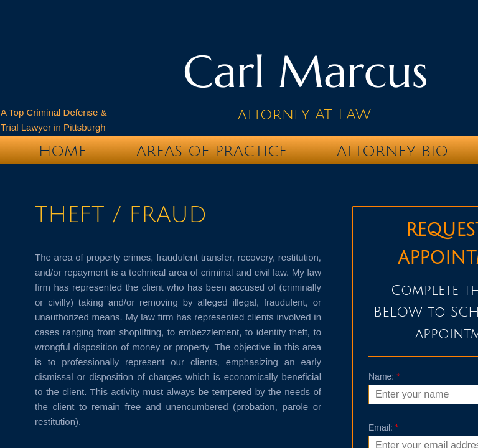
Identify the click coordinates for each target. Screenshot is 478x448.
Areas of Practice (212, 151)
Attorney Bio (392, 151)
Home (63, 151)
